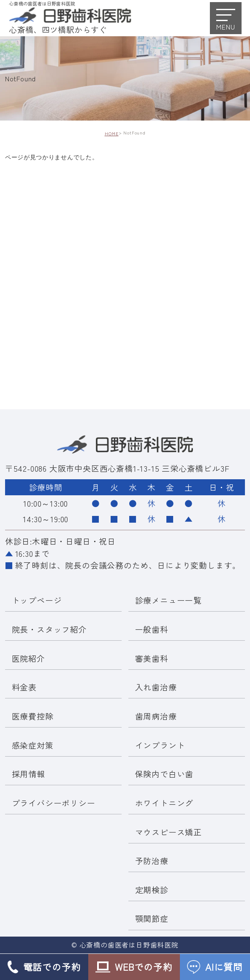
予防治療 (152, 861)
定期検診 (152, 890)
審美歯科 (152, 658)
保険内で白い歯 (164, 774)
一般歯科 (152, 629)
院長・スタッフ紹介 (49, 629)
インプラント (160, 745)
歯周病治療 (156, 716)
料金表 (24, 687)
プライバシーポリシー (54, 803)
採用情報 (29, 774)
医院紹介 (29, 658)
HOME (112, 134)
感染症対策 (33, 745)
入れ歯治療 (156, 687)
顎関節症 (152, 919)
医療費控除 (33, 716)
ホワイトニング (164, 803)
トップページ (37, 600)
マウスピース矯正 (168, 832)
